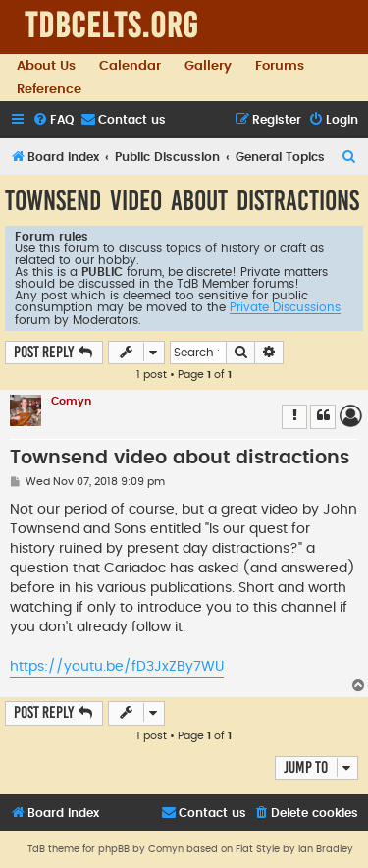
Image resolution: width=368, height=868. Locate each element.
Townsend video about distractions (182, 201)
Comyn (71, 401)
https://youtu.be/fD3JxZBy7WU (117, 667)
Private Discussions (285, 307)
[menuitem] (53, 120)
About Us (46, 66)
